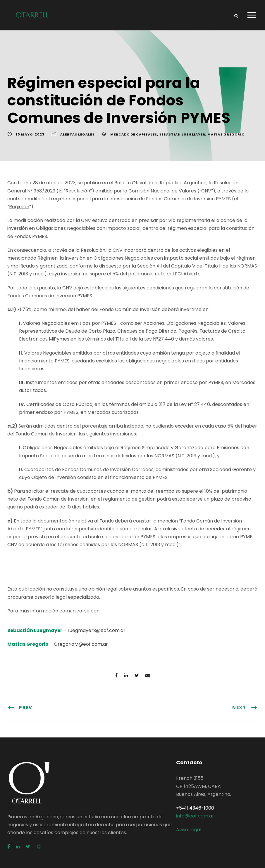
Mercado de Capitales (134, 134)
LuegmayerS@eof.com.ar (97, 630)
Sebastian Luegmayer (182, 134)
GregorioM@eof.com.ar (81, 644)
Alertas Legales (77, 134)
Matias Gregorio (226, 134)
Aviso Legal (189, 830)
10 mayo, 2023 (30, 134)
